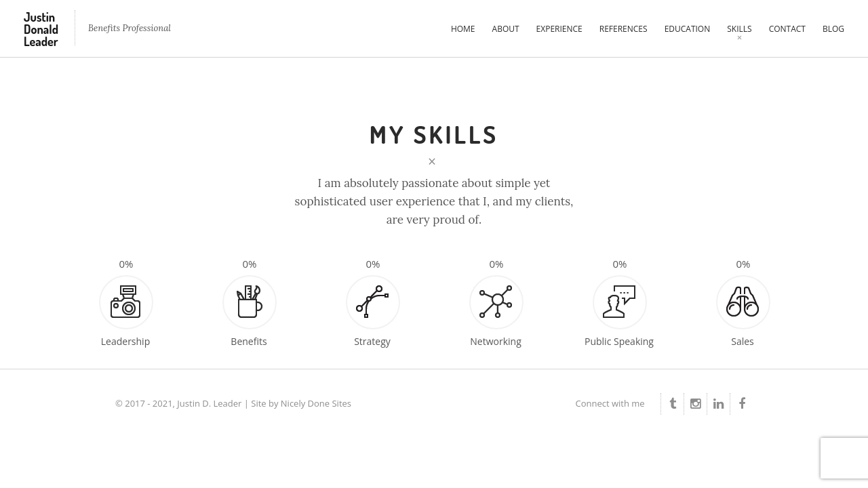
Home (463, 29)
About (506, 29)
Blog (833, 29)
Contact (787, 29)
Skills (739, 29)
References (624, 29)
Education (688, 29)
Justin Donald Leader (41, 29)
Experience (559, 29)
